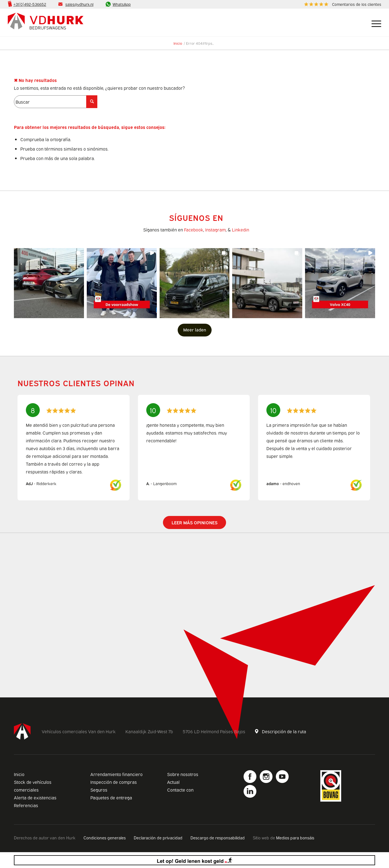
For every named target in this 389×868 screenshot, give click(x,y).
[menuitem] (341, 4)
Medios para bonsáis (295, 837)
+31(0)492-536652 (30, 4)
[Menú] (374, 23)
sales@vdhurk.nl (79, 4)
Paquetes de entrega (111, 797)
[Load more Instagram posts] (195, 330)
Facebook (194, 230)
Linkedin (241, 230)
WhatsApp (122, 4)
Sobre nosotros (183, 774)
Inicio (19, 774)
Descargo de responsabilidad (218, 837)
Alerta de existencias (35, 797)
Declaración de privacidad (158, 837)
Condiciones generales (105, 837)
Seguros (99, 790)
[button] (49, 283)
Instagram (215, 230)
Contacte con (180, 790)
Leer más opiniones (194, 522)
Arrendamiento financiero (117, 774)
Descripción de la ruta (284, 731)
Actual (173, 782)
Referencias (26, 805)
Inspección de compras (114, 782)
